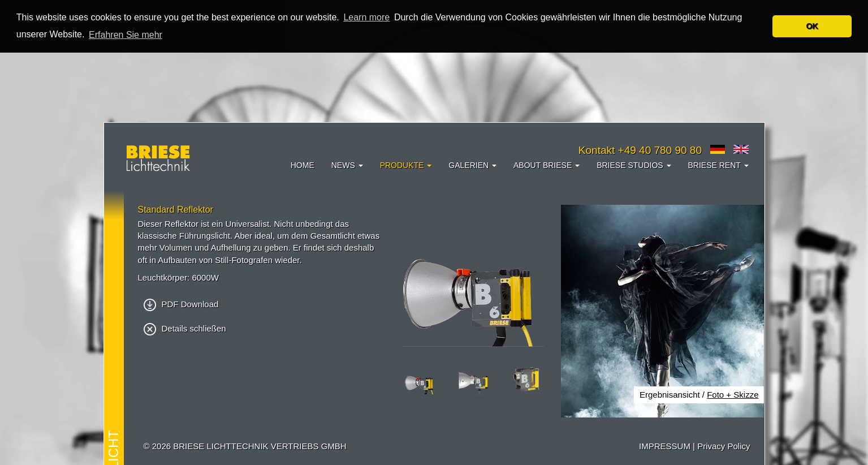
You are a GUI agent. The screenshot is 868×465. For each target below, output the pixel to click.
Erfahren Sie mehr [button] (126, 35)
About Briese (547, 165)
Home (303, 165)
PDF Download (181, 303)
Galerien (472, 165)
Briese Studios (634, 165)
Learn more (366, 17)
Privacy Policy (724, 446)
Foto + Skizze (733, 395)
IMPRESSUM (665, 446)
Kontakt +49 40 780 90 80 (640, 150)
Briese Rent (718, 165)
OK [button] (812, 26)
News (347, 165)
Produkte (406, 165)
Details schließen (185, 328)
